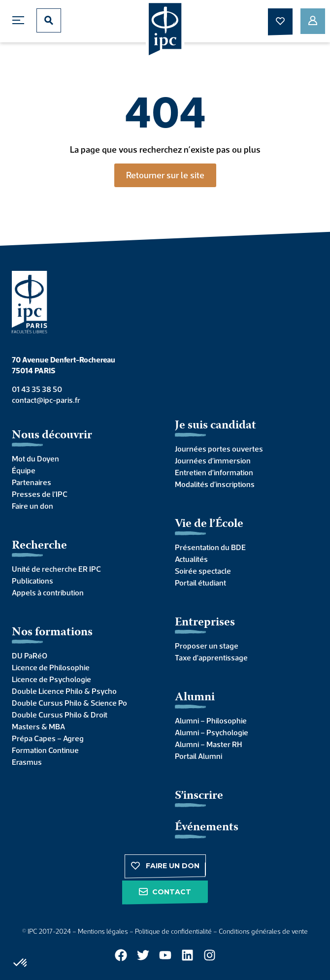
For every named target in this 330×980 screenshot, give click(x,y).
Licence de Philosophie (51, 667)
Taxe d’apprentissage (211, 657)
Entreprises (205, 623)
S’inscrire (199, 796)
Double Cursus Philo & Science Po (69, 703)
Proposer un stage (207, 646)
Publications (33, 581)
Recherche (39, 546)
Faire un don (33, 506)
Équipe (24, 470)
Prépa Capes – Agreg (48, 738)
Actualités (191, 559)
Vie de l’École (209, 524)
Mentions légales (103, 931)
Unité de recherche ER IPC (56, 569)
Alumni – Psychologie (212, 732)
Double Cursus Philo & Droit (60, 715)
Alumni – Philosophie (211, 720)
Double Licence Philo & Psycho (64, 691)
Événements (207, 828)
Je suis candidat (215, 426)
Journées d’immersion (213, 460)
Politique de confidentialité (173, 931)
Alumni (195, 698)
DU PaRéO (30, 655)
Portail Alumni (198, 756)
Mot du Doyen (35, 458)
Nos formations (52, 633)
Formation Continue (45, 750)
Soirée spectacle (203, 571)
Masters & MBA (38, 726)
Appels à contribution (48, 592)
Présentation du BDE (210, 547)
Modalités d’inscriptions (215, 484)
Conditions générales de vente (263, 931)
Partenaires (32, 482)
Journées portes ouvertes (219, 449)
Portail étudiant (200, 583)
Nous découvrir (52, 436)
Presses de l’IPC (40, 494)
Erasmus (27, 762)
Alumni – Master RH (208, 744)
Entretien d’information (214, 472)
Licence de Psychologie (51, 679)
